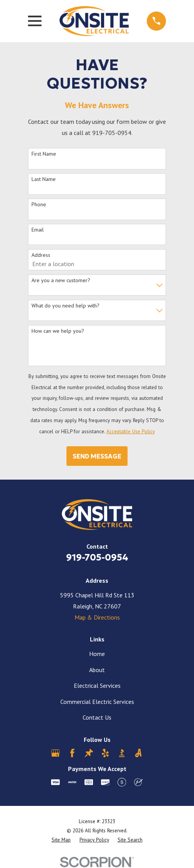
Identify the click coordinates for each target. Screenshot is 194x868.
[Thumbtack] (89, 753)
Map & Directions (97, 617)
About (97, 670)
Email (38, 230)
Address (41, 255)
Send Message (97, 456)
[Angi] (138, 753)
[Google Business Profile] (55, 753)
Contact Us (97, 717)
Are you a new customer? (61, 280)
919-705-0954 (97, 557)
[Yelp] (105, 753)
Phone (39, 205)
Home (97, 654)
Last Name (44, 179)
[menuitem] (61, 840)
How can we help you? (58, 331)
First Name (44, 154)
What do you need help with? (65, 306)
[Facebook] (72, 753)
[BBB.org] (122, 753)
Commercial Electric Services (97, 702)
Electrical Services (97, 686)
